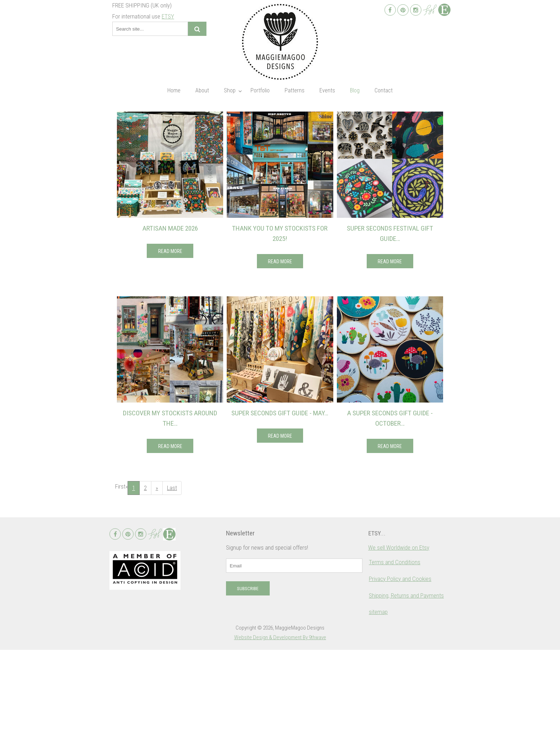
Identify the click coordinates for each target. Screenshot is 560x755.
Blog (355, 90)
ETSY (168, 16)
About (202, 90)
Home (174, 90)
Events (327, 90)
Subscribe (248, 694)
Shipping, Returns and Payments (406, 701)
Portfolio (260, 90)
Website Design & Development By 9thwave (280, 743)
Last (172, 488)
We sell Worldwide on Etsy (399, 653)
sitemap (378, 717)
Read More (170, 251)
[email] (294, 671)
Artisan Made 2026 (170, 228)
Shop (230, 90)
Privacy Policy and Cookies (400, 684)
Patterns (295, 90)
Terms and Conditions (395, 668)
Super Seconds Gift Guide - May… (280, 413)
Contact (384, 90)
